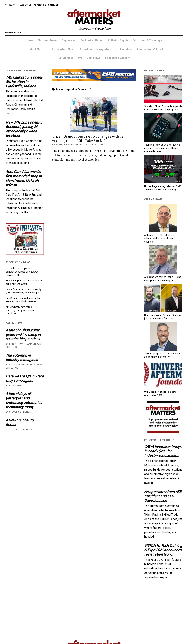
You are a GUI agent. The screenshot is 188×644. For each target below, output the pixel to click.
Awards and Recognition (95, 49)
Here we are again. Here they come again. (25, 378)
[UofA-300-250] (25, 254)
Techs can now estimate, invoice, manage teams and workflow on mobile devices (162, 148)
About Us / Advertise (33, 5)
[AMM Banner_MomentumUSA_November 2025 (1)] (94, 80)
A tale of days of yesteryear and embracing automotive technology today (24, 400)
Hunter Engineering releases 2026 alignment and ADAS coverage (163, 188)
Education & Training (146, 40)
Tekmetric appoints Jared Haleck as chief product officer (162, 355)
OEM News (94, 58)
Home (30, 40)
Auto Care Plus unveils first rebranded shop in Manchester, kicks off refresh (24, 178)
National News (48, 40)
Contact (53, 5)
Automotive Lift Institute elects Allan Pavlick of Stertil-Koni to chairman (161, 238)
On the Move (124, 49)
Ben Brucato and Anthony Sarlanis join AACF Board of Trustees (24, 300)
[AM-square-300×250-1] (163, 432)
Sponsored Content (118, 58)
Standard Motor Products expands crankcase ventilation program (163, 108)
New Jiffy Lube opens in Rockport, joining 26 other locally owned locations (24, 129)
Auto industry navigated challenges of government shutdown (20, 310)
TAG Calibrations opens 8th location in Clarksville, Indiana (24, 82)
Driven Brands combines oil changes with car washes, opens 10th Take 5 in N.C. (89, 138)
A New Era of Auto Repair (20, 422)
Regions (67, 40)
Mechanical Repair (92, 40)
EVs (80, 58)
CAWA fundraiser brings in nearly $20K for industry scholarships (23, 291)
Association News (64, 49)
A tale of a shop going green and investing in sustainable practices (23, 334)
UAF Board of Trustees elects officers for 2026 (160, 393)
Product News (35, 49)
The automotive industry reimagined (22, 358)
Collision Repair (118, 40)
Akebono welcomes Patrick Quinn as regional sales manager (163, 278)
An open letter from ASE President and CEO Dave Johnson (163, 496)
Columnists (66, 58)
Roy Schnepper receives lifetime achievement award (24, 282)
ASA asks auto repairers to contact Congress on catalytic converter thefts (22, 272)
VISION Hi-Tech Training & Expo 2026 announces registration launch (163, 550)
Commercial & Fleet (150, 49)
